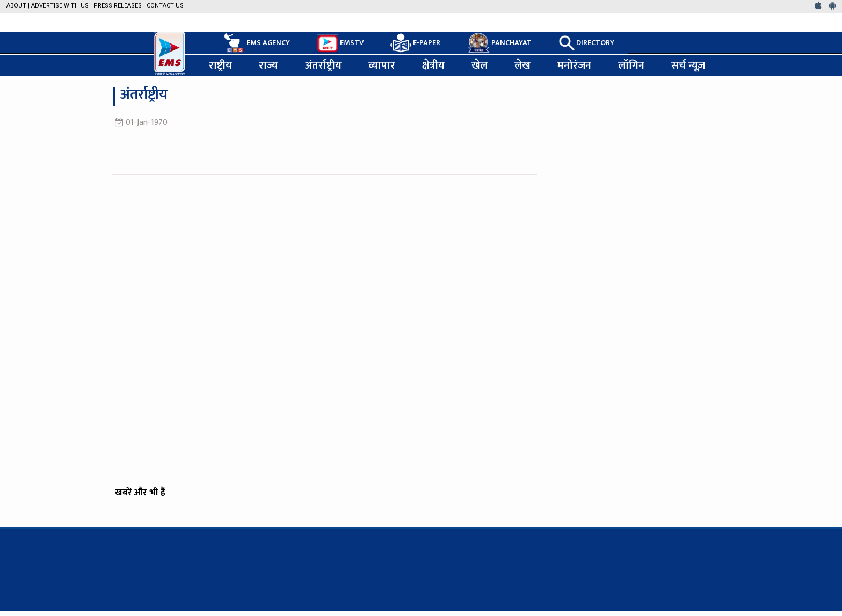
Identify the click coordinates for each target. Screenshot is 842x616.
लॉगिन (631, 65)
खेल (480, 65)
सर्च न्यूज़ (688, 65)
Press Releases (118, 6)
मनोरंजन (574, 65)
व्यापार (382, 65)
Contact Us (165, 6)
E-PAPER (415, 43)
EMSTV (340, 43)
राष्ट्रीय (220, 65)
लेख (522, 65)
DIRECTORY (586, 43)
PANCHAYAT (499, 43)
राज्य (268, 65)
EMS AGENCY (256, 43)
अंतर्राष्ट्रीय (323, 65)
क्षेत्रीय (433, 65)
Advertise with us (60, 6)
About (16, 6)
